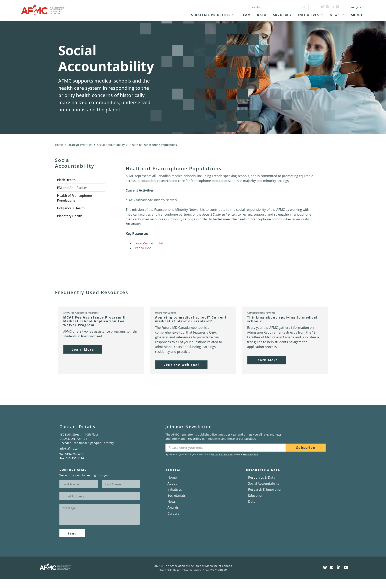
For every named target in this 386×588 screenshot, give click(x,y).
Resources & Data (262, 477)
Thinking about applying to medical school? (282, 319)
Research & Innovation (265, 489)
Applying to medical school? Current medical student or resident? (191, 319)
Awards (173, 507)
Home (59, 145)
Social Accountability (111, 145)
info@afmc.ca (69, 448)
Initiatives (175, 489)
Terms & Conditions (222, 454)
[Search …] (273, 7)
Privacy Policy (250, 454)
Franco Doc (142, 248)
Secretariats (177, 495)
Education (256, 495)
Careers (173, 513)
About (172, 483)
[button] (213, 15)
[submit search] (304, 7)
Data (252, 501)
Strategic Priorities (80, 145)
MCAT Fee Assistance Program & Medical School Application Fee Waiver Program (94, 321)
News (172, 501)
